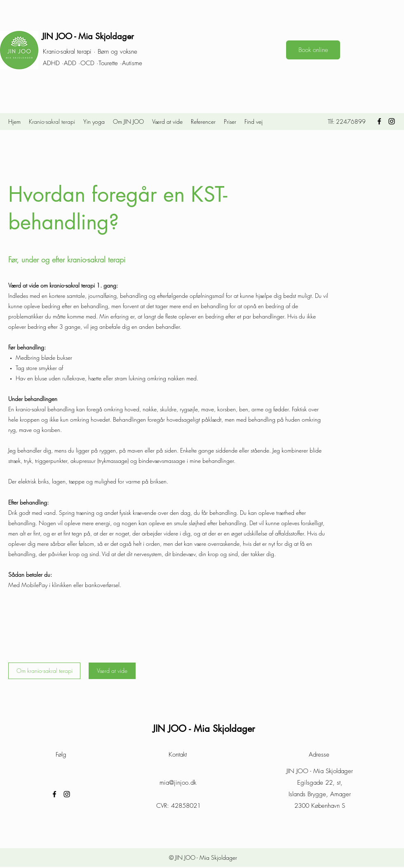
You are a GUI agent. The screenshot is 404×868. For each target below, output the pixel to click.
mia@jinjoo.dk (178, 783)
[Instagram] (392, 121)
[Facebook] (379, 121)
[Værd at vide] (112, 671)
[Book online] (313, 50)
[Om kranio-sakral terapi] (44, 671)
